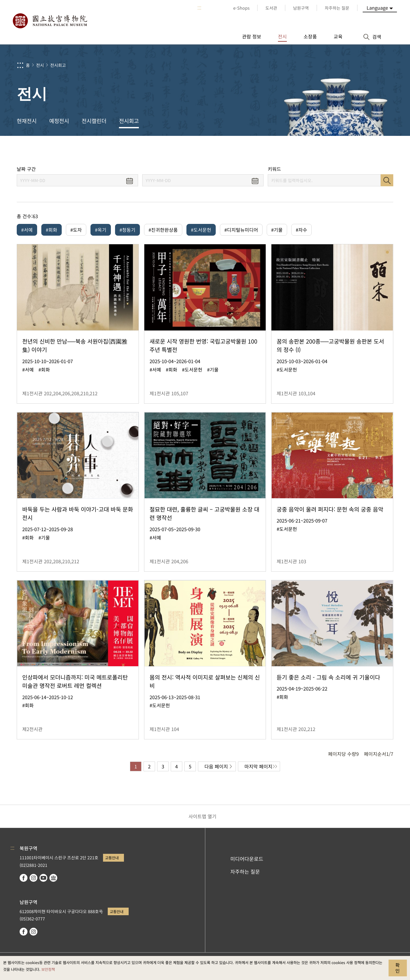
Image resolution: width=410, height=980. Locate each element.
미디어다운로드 (247, 859)
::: (199, 8)
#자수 (301, 230)
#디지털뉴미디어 (241, 230)
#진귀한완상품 (163, 230)
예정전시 (59, 121)
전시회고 (58, 65)
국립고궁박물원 (50, 21)
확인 (398, 968)
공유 (336, 151)
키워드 (274, 169)
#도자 (76, 230)
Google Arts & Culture (53, 878)
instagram (33, 878)
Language (377, 8)
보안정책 (48, 969)
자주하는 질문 (245, 872)
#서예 (27, 230)
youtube (43, 878)
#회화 (52, 230)
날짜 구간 (26, 169)
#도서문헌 (201, 230)
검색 (387, 180)
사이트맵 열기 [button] (203, 816)
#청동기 (127, 230)
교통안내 (112, 858)
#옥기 (101, 230)
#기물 (277, 230)
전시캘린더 (94, 121)
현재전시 (27, 121)
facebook (24, 878)
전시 (40, 65)
